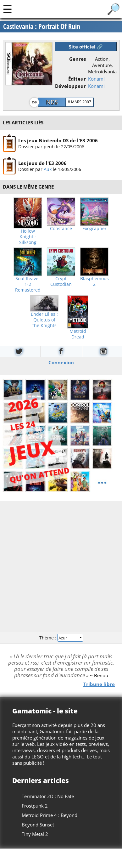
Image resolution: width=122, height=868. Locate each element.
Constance (61, 229)
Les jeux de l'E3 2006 (42, 163)
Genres (78, 59)
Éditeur (77, 79)
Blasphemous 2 (94, 281)
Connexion (61, 362)
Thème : (61, 638)
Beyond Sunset (38, 825)
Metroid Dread (78, 334)
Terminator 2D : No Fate (48, 796)
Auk (47, 169)
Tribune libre (99, 684)
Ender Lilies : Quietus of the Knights (44, 320)
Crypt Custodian (61, 281)
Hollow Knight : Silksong (28, 237)
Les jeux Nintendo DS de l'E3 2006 (58, 140)
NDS (52, 102)
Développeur (70, 86)
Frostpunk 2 (35, 806)
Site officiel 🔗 (86, 47)
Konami (96, 79)
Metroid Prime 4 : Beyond (50, 815)
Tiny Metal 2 (35, 834)
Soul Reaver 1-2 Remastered (28, 284)
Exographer (94, 229)
